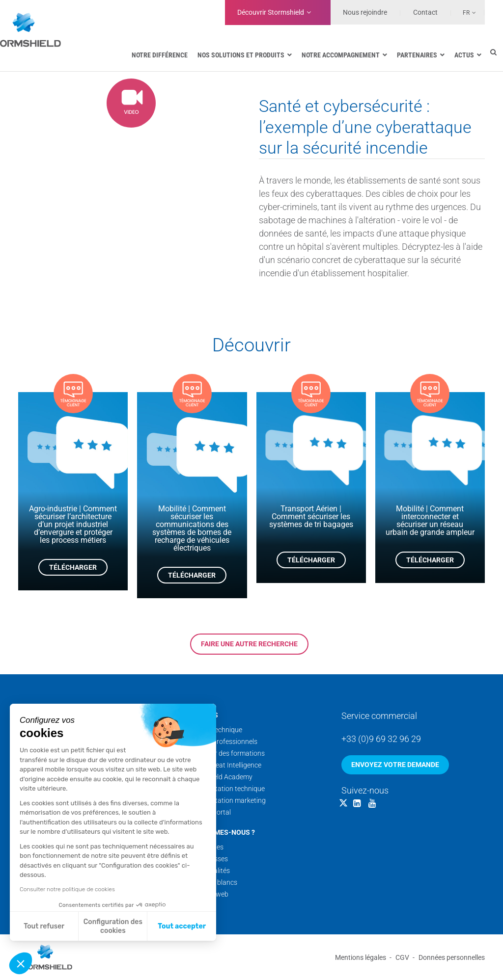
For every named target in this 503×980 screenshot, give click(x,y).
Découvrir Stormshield (271, 12)
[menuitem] (464, 12)
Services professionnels (222, 742)
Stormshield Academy (219, 777)
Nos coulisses (207, 859)
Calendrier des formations (225, 753)
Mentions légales (361, 957)
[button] (21, 963)
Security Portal (209, 812)
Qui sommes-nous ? (221, 832)
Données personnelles (452, 957)
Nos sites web (207, 894)
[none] (464, 12)
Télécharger (73, 567)
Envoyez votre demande (395, 765)
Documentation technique (225, 789)
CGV (402, 957)
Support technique (214, 730)
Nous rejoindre (365, 12)
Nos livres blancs (212, 882)
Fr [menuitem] (466, 13)
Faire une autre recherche (249, 644)
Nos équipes (205, 847)
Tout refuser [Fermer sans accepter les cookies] (44, 926)
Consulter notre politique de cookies (67, 889)
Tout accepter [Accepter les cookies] (182, 926)
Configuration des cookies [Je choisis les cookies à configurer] (113, 926)
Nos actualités (208, 871)
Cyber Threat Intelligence (224, 765)
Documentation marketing (226, 800)
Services (202, 715)
